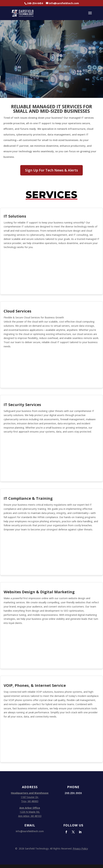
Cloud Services (17, 311)
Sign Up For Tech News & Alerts (51, 170)
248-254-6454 (35, 3)
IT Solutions (15, 216)
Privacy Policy (80, 849)
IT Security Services (22, 404)
